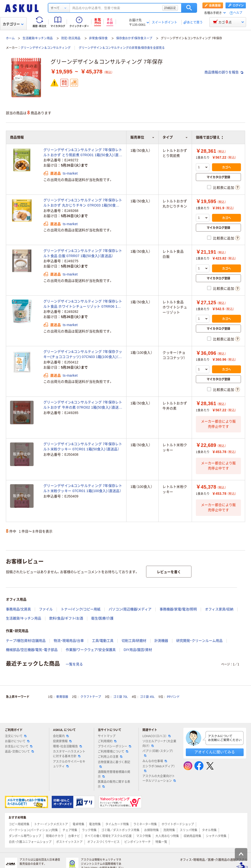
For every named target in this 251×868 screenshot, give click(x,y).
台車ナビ (74, 836)
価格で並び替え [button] (209, 137)
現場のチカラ (55, 836)
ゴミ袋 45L (147, 697)
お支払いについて (19, 746)
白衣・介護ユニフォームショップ (30, 842)
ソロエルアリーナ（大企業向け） (159, 744)
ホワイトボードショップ (178, 824)
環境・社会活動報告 (67, 746)
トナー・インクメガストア (51, 824)
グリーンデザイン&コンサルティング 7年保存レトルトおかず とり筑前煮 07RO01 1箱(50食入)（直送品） (83, 153)
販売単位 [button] (142, 137)
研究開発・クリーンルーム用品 (199, 641)
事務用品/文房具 (18, 609)
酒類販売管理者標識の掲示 (114, 774)
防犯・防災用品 (71, 38)
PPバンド (173, 697)
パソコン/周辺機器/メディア (130, 609)
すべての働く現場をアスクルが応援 (108, 836)
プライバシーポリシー (114, 746)
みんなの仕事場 (155, 761)
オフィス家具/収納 (219, 609)
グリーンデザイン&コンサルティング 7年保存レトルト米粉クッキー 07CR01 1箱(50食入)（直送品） (83, 447)
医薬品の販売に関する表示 (114, 784)
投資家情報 (62, 741)
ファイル (46, 609)
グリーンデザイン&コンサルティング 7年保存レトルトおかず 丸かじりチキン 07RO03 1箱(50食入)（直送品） (83, 203)
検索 (189, 8)
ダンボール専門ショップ (25, 836)
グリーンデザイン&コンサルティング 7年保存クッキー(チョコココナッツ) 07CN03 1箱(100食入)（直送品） (83, 355)
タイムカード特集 (117, 824)
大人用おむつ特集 (167, 836)
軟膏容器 (62, 697)
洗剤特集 (169, 830)
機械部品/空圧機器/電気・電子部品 (32, 650)
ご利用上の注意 (110, 757)
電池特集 (95, 824)
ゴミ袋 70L (120, 697)
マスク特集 (144, 836)
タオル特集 (209, 830)
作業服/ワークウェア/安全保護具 (91, 650)
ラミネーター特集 (145, 824)
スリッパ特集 (188, 830)
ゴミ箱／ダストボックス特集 (120, 830)
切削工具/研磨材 (134, 641)
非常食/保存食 (98, 38)
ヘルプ (238, 13)
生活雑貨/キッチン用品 (38, 38)
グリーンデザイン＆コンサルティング (46, 48)
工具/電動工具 (103, 641)
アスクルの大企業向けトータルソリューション (159, 778)
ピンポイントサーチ (138, 842)
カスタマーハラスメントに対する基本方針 (69, 754)
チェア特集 (70, 830)
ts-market (70, 173)
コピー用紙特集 (19, 824)
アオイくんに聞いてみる (215, 752)
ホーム (10, 38)
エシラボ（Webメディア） (159, 768)
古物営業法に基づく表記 (114, 764)
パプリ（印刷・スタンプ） (158, 753)
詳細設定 (170, 8)
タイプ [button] (175, 137)
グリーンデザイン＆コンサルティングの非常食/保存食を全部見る (122, 48)
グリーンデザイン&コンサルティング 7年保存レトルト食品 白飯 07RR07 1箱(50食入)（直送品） (83, 253)
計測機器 (161, 641)
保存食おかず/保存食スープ (134, 38)
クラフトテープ (91, 697)
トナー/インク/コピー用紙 (81, 609)
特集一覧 (161, 842)
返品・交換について (19, 752)
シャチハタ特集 (216, 836)
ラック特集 (89, 830)
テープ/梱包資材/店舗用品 (26, 641)
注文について (16, 736)
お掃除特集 (151, 830)
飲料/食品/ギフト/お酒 (66, 618)
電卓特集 (78, 824)
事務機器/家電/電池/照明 (178, 609)
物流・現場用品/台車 (69, 641)
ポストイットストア (69, 842)
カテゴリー (13, 24)
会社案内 (61, 736)
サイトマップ (107, 736)
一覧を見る (74, 664)
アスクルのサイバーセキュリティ (69, 764)
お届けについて (17, 741)
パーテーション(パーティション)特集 (33, 830)
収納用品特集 (192, 836)
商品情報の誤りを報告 (224, 72)
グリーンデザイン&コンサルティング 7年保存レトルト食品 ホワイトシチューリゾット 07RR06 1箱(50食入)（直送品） (83, 304)
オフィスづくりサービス (103, 842)
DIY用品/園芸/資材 (138, 650)
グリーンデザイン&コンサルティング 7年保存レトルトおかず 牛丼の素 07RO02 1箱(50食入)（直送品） (83, 405)
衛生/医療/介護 (102, 618)
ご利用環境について (113, 752)
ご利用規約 (107, 741)
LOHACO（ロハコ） (157, 736)
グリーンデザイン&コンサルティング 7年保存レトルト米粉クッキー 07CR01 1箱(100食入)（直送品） (83, 488)
